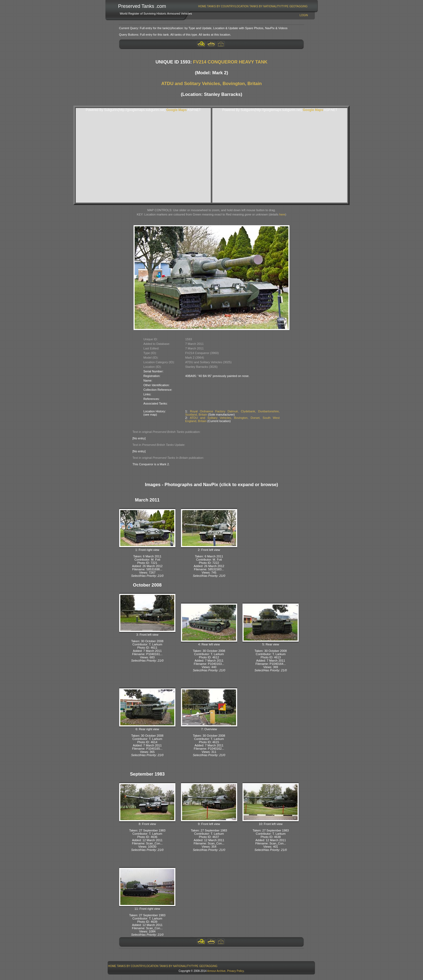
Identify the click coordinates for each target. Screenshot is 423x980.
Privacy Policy (236, 971)
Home (202, 6)
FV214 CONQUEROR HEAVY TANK (230, 62)
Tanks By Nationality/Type (269, 6)
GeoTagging (298, 6)
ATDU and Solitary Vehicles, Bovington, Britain (212, 84)
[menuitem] (202, 6)
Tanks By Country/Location (228, 6)
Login (304, 15)
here (282, 214)
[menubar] (253, 6)
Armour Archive (216, 971)
